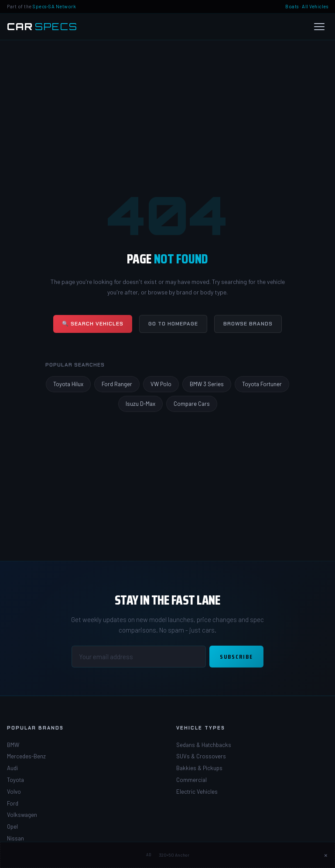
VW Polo (161, 384)
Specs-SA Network (54, 6)
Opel (12, 827)
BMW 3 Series (207, 384)
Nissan (15, 838)
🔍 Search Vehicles (93, 324)
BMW (13, 745)
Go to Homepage (173, 324)
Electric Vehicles (197, 792)
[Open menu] (319, 27)
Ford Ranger (117, 384)
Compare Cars (192, 404)
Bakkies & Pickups (199, 768)
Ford (13, 803)
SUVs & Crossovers (201, 756)
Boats (292, 6)
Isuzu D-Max (140, 404)
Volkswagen (22, 815)
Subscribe (236, 657)
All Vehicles (315, 6)
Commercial (191, 780)
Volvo (14, 792)
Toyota (15, 780)
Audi (12, 768)
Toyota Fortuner (262, 384)
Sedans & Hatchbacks (204, 745)
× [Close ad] (326, 855)
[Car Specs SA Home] (42, 27)
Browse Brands (248, 324)
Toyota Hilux (68, 384)
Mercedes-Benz (26, 756)
